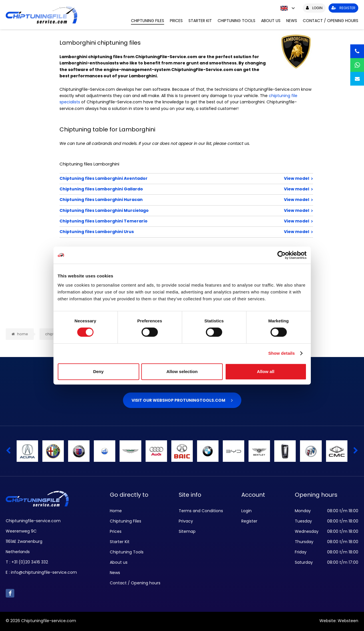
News (292, 21)
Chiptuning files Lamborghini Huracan (168, 200)
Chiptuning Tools (236, 21)
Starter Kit (200, 21)
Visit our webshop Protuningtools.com (178, 400)
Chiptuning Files (148, 21)
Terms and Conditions (201, 511)
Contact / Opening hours (331, 21)
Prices (176, 21)
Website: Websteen (339, 621)
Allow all (266, 371)
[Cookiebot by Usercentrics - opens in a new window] (282, 255)
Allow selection (182, 371)
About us (271, 21)
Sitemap (187, 531)
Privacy (186, 521)
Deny (99, 371)
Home (116, 511)
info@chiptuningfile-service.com (44, 572)
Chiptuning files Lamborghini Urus (168, 232)
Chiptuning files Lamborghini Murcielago (168, 210)
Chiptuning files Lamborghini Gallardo (168, 189)
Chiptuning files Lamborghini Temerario (168, 221)
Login (246, 511)
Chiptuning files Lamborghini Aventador (168, 178)
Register (249, 521)
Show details (282, 353)
